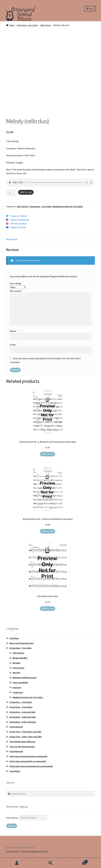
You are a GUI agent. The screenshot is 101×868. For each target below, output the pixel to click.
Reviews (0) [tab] (12, 239)
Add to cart (26, 192)
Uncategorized (16, 751)
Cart (78, 861)
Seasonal (17, 687)
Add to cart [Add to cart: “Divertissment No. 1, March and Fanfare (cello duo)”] (48, 531)
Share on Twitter (19, 216)
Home (12, 25)
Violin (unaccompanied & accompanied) (28, 761)
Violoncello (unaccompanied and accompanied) (31, 766)
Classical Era (18, 668)
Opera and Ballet (20, 682)
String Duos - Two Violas (21, 702)
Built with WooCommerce (35, 851)
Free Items (14, 638)
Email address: (13, 818)
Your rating (16, 283)
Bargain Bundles (20, 658)
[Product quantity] (11, 193)
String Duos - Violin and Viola (23, 722)
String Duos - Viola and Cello (22, 712)
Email (14, 345)
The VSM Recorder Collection (22, 742)
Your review (16, 291)
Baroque (16, 663)
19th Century (45, 25)
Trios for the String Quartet (22, 747)
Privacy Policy (13, 851)
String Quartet (16, 727)
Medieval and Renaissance (25, 678)
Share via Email (18, 227)
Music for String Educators (22, 643)
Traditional (18, 692)
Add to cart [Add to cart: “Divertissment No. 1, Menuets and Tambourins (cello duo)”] (48, 454)
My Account (17, 863)
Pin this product (19, 224)
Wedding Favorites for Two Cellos (68, 206)
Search (51, 863)
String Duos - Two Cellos (27, 25)
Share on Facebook (20, 220)
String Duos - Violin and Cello (23, 717)
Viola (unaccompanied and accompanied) (28, 756)
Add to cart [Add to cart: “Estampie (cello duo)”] (48, 608)
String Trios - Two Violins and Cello (25, 732)
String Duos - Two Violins (21, 707)
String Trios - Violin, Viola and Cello (26, 737)
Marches (16, 673)
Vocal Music (15, 771)
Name (14, 331)
